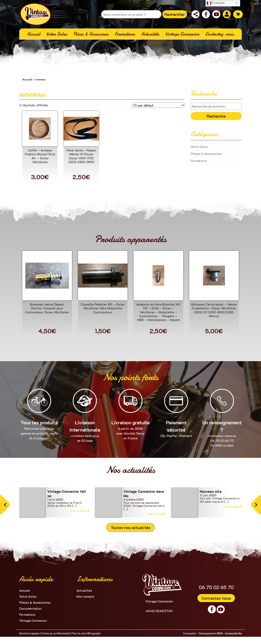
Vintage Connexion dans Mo (144, 494)
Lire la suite (80, 511)
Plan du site (78, 633)
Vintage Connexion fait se (67, 494)
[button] (5, 505)
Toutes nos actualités (130, 527)
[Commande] (158, 105)
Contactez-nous (216, 598)
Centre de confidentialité (55, 633)
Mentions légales (29, 633)
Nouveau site (211, 491)
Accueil (27, 79)
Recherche (216, 116)
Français (216, 3)
